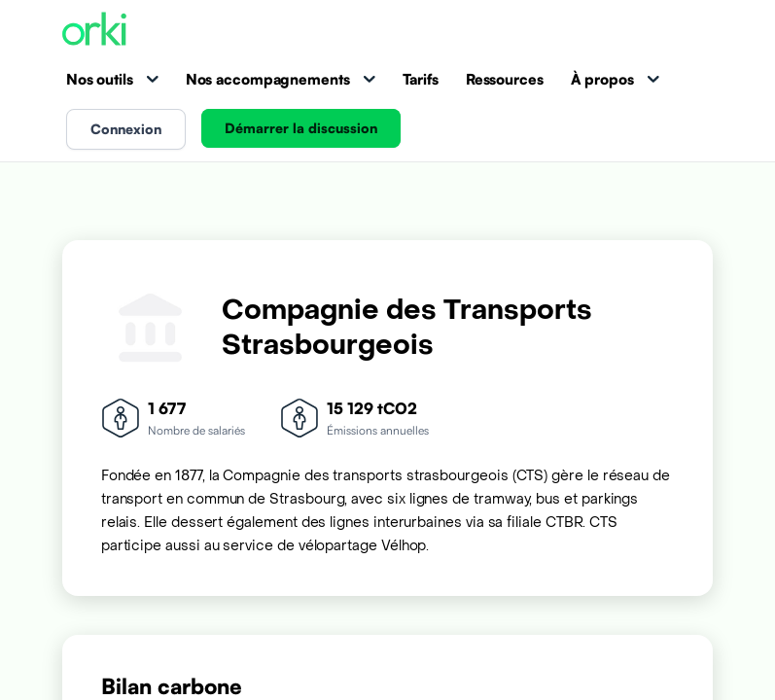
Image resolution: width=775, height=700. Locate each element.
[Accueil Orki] (94, 31)
